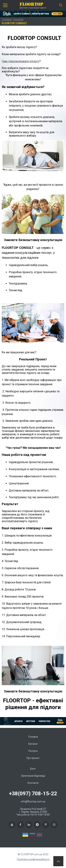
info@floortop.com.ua (33, 801)
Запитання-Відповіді (33, 776)
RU (32, 835)
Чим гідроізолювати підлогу (21, 61)
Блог (33, 769)
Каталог (33, 744)
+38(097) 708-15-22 (33, 793)
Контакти (33, 783)
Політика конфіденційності (33, 859)
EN (39, 835)
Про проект (33, 758)
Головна (7, 20)
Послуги (18, 20)
